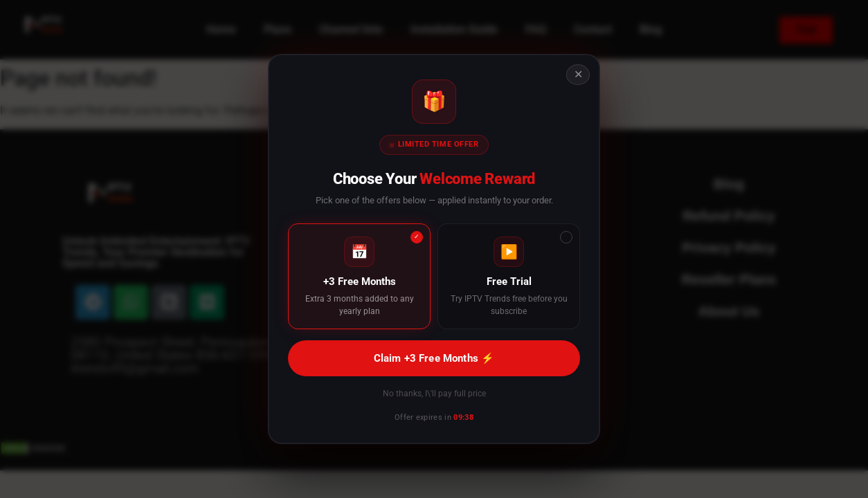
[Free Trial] (509, 276)
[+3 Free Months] (359, 276)
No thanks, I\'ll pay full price (434, 394)
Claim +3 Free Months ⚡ (434, 358)
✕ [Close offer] (578, 74)
